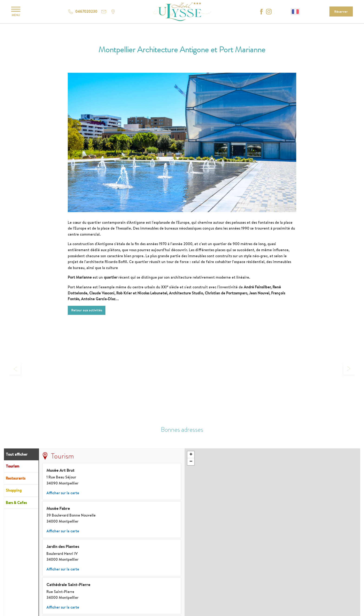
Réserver (341, 12)
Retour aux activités (87, 310)
